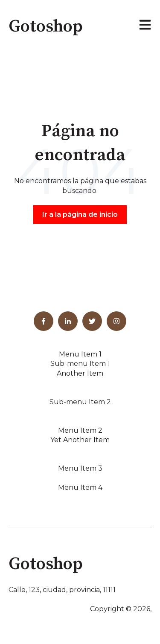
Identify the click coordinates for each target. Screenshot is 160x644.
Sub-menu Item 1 (80, 364)
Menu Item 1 (80, 354)
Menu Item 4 (80, 487)
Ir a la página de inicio (80, 214)
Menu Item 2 (80, 430)
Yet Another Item (80, 440)
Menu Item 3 (80, 468)
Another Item (80, 373)
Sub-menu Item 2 (80, 402)
